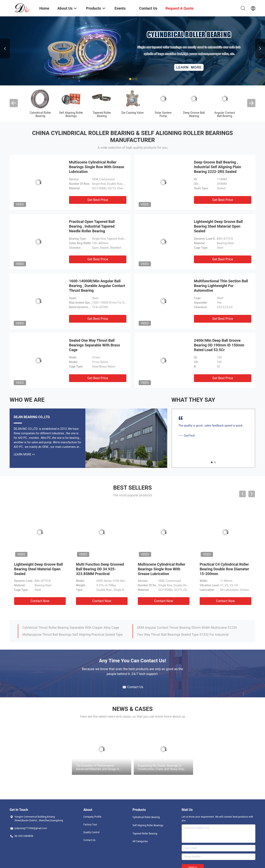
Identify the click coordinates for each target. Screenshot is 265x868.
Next (260, 49)
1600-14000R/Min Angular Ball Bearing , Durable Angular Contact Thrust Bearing (97, 286)
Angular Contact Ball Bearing (225, 114)
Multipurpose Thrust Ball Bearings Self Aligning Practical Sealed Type (72, 635)
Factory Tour (90, 825)
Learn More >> (24, 454)
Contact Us (89, 840)
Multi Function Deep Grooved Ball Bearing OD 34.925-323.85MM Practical (100, 569)
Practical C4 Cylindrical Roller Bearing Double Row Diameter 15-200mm (224, 569)
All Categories (140, 841)
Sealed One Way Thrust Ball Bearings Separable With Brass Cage (95, 345)
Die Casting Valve (132, 113)
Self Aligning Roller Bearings (71, 114)
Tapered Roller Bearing (102, 114)
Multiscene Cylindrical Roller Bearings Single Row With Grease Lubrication (97, 167)
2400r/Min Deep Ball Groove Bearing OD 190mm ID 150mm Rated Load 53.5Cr (219, 345)
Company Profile (92, 817)
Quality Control (91, 832)
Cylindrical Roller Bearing (40, 114)
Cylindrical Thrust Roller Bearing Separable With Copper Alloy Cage (71, 628)
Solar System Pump (163, 114)
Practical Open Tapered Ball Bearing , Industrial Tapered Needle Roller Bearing (92, 226)
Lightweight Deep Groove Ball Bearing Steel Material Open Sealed (218, 226)
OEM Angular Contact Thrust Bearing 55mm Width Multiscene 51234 (187, 628)
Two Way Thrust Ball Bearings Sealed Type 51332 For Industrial (183, 635)
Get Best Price (98, 200)
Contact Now (40, 601)
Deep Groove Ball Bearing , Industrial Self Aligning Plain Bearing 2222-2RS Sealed (217, 167)
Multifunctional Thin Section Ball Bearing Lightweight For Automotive (221, 286)
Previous (5, 49)
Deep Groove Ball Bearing (194, 114)
